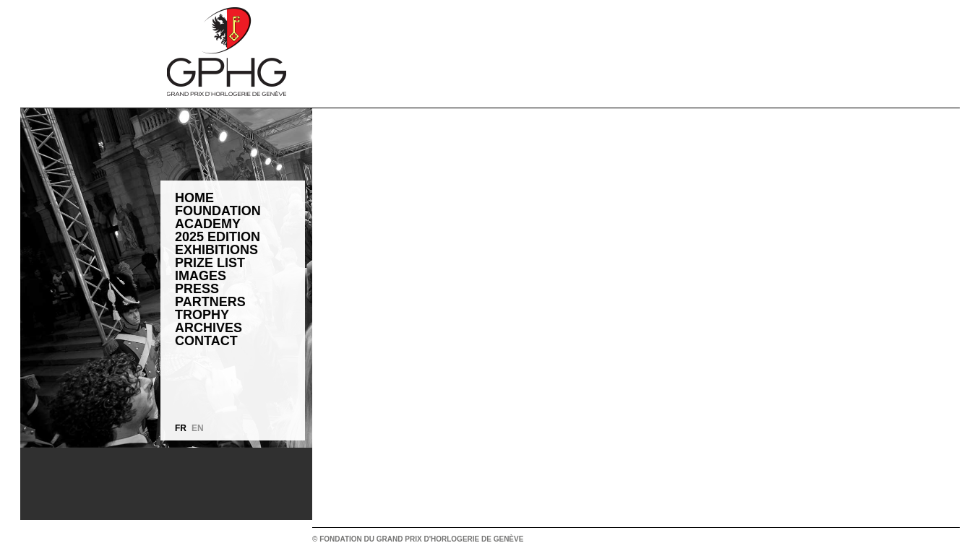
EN (198, 428)
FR (181, 428)
